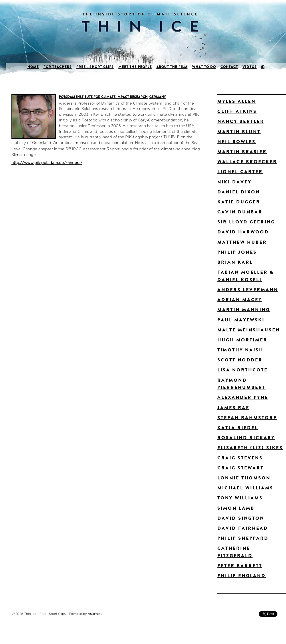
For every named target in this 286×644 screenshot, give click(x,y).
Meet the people (135, 67)
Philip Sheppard (243, 538)
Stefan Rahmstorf (247, 418)
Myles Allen (237, 101)
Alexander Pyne (243, 397)
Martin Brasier (242, 152)
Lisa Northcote (243, 370)
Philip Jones (237, 252)
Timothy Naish (240, 350)
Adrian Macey (240, 300)
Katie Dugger (239, 202)
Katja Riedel (238, 428)
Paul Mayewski (241, 320)
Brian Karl (235, 262)
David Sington (241, 518)
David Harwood (243, 232)
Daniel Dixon (239, 192)
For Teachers (58, 67)
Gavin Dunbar (240, 212)
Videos (250, 67)
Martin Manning (244, 310)
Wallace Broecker (247, 162)
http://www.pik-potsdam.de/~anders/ (47, 163)
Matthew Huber (242, 242)
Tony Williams (240, 498)
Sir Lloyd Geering (246, 222)
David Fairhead (243, 528)
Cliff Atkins (237, 111)
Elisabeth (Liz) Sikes (250, 448)
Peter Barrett (240, 566)
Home (33, 67)
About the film (172, 67)
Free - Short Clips (95, 67)
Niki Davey (234, 182)
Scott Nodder (240, 360)
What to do (204, 67)
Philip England (242, 576)
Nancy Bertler (241, 121)
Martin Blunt (239, 132)
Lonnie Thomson (244, 478)
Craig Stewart (241, 468)
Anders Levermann (248, 290)
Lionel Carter (240, 172)
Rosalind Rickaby (246, 438)
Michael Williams (245, 488)
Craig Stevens (240, 458)
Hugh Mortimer (242, 340)
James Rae (233, 408)
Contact (229, 67)
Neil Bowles (237, 142)
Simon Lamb (236, 508)
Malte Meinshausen (249, 330)
